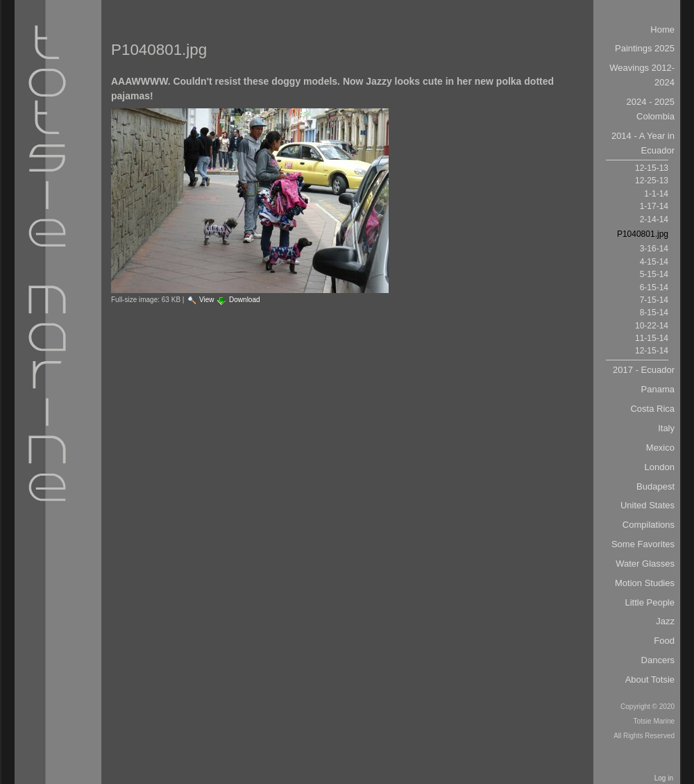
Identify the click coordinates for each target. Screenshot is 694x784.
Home (662, 30)
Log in (664, 778)
